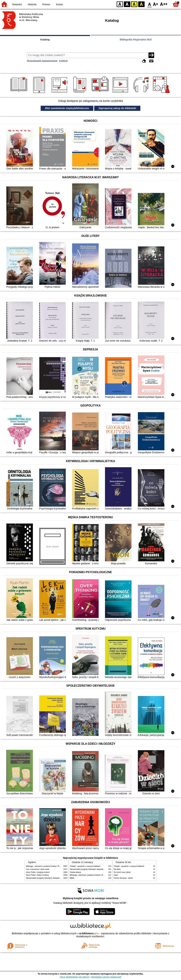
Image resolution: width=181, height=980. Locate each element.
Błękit (72, 878)
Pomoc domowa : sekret (123, 878)
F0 (149, 4)
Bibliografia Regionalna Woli (136, 40)
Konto (59, 4)
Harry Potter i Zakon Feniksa (37, 875)
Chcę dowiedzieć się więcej (74, 977)
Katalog (45, 40)
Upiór (116, 875)
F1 (156, 4)
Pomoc (46, 4)
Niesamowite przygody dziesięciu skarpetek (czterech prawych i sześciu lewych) (58, 878)
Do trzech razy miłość (122, 872)
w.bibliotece (88, 933)
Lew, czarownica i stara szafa (38, 869)
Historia (32, 4)
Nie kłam (117, 869)
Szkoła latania (75, 872)
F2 (164, 4)
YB (134, 4)
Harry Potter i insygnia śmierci (38, 872)
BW (127, 4)
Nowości (17, 4)
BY (141, 4)
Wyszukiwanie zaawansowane (42, 61)
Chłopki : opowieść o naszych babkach (85, 866)
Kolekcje (63, 61)
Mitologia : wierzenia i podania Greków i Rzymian (45, 866)
